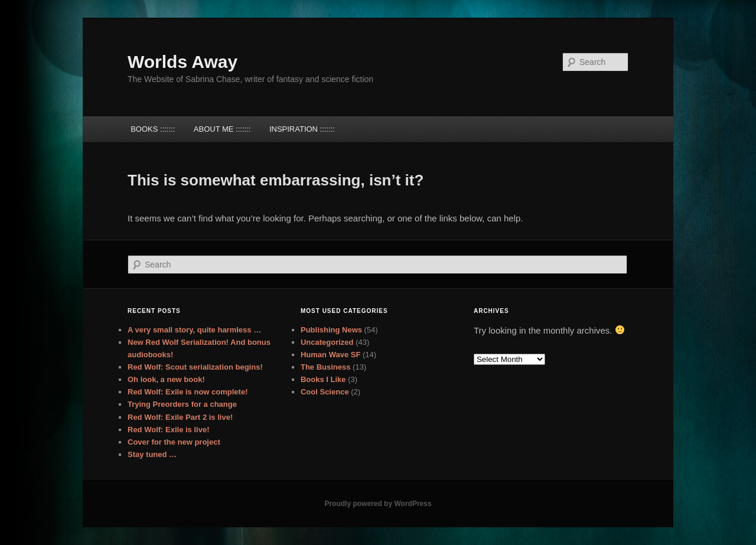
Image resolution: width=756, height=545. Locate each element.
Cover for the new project (174, 442)
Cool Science (325, 392)
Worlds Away (183, 62)
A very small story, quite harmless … (194, 330)
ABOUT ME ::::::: (222, 129)
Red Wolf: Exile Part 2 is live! (180, 417)
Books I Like (323, 379)
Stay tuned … (152, 454)
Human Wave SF (330, 355)
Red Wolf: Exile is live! (168, 430)
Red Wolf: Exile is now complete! (188, 392)
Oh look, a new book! (166, 379)
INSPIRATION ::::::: (302, 129)
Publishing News (331, 330)
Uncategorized (327, 342)
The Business (326, 367)
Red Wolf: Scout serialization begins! (195, 367)
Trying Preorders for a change (182, 404)
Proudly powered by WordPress (378, 504)
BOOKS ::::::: (153, 129)
